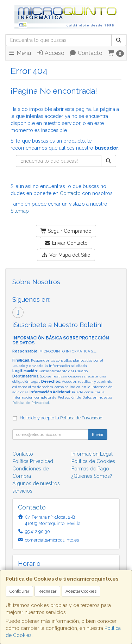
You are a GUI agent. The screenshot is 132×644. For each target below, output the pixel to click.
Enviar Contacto (66, 243)
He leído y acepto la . (62, 418)
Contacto (86, 53)
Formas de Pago (90, 469)
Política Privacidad (33, 461)
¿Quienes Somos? (92, 476)
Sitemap (20, 211)
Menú (20, 53)
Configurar (19, 591)
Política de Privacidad (31, 403)
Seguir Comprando (66, 231)
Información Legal (92, 454)
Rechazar (47, 591)
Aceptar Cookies (81, 591)
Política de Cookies (93, 461)
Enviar (98, 434)
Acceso (50, 53)
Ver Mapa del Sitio (66, 255)
